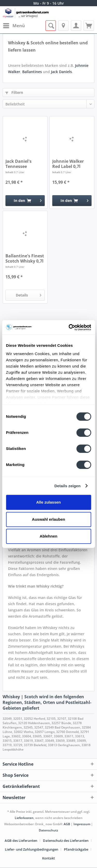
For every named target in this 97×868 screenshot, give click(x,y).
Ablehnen (48, 536)
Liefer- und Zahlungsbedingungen (32, 849)
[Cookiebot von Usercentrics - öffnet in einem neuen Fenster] (69, 327)
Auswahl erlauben (48, 519)
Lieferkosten (24, 818)
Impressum (82, 824)
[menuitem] (14, 26)
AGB (67, 824)
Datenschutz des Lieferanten (66, 841)
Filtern (14, 92)
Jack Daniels (61, 72)
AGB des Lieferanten (21, 841)
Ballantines (32, 72)
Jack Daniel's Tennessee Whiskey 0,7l (18, 164)
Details (29, 294)
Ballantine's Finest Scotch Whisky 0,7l (25, 258)
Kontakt (48, 858)
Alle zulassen (48, 502)
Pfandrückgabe (76, 849)
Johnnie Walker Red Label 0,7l (68, 164)
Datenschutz (48, 830)
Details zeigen (67, 486)
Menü (14, 25)
